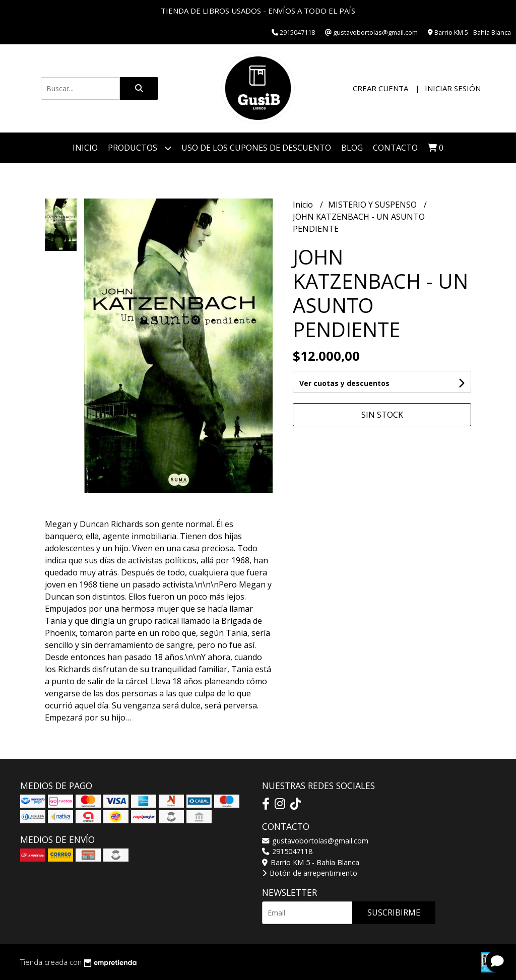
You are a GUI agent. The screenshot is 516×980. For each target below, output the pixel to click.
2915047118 (287, 851)
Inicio (85, 148)
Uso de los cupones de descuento (256, 148)
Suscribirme (394, 912)
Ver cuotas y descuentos (344, 383)
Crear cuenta (380, 88)
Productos (140, 148)
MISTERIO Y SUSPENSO (373, 205)
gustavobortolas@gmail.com (315, 841)
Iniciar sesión (453, 88)
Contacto (395, 148)
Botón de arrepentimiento (310, 873)
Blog (352, 148)
